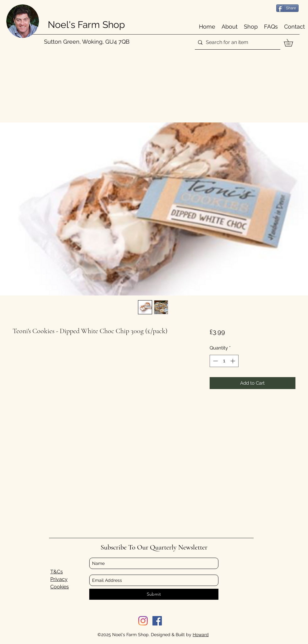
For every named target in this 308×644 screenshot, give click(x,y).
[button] (292, 43)
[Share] (287, 8)
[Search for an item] (236, 43)
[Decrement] (215, 361)
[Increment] (233, 361)
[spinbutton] (224, 361)
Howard (201, 635)
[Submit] (154, 594)
